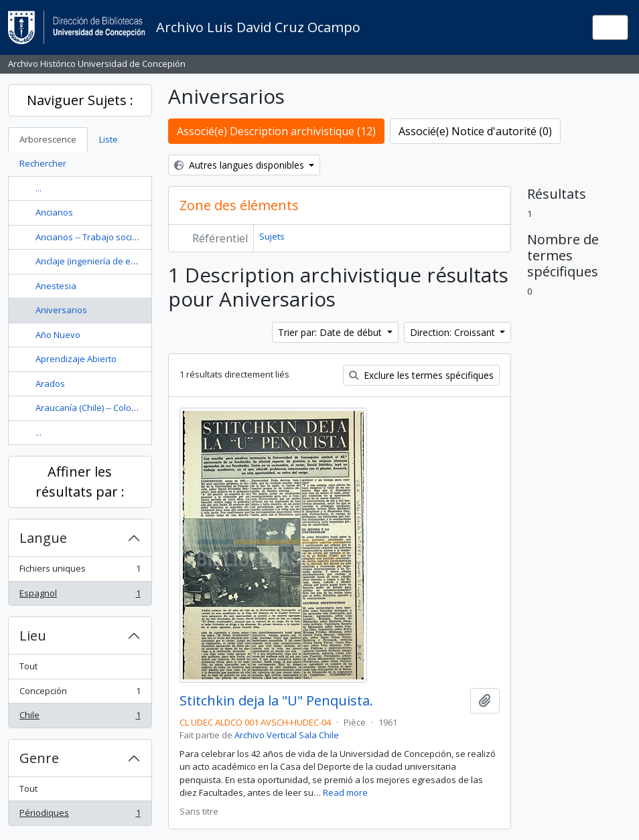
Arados (50, 384)
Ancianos (54, 212)
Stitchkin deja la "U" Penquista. (276, 701)
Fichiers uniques (80, 571)
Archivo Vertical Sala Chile (287, 735)
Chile (80, 718)
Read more (345, 792)
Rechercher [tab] (43, 163)
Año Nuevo (58, 335)
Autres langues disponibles (240, 165)
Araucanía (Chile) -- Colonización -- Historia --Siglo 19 (140, 408)
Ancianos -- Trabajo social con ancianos (116, 237)
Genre (39, 758)
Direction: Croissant (454, 332)
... (39, 188)
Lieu (33, 636)
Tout (28, 666)
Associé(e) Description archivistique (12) (276, 131)
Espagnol (80, 596)
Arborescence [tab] (48, 139)
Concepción (80, 694)
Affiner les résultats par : (80, 482)
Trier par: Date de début (331, 332)
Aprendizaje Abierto (76, 359)
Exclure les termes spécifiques (421, 375)
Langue (43, 538)
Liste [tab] (109, 139)
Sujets (272, 236)
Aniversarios (61, 310)
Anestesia (56, 286)
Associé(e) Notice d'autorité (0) (475, 131)
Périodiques (80, 816)
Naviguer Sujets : (80, 100)
